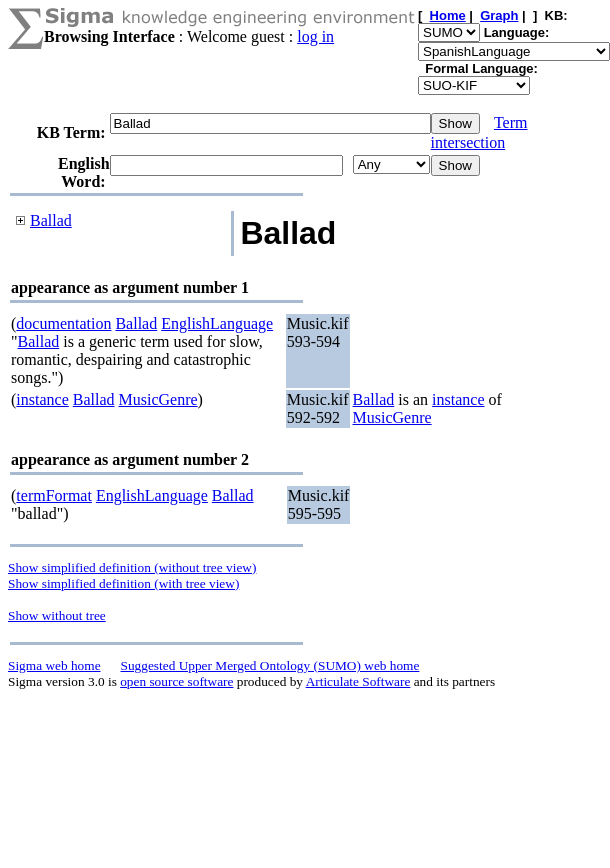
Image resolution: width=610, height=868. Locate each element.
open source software (176, 681)
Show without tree (57, 615)
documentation (63, 323)
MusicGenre (158, 399)
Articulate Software (358, 681)
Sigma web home (54, 665)
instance (42, 399)
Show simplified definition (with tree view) (123, 583)
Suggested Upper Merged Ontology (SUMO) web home (270, 665)
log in (315, 36)
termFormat (54, 495)
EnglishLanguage (217, 323)
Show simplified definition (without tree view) (132, 567)
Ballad (51, 220)
